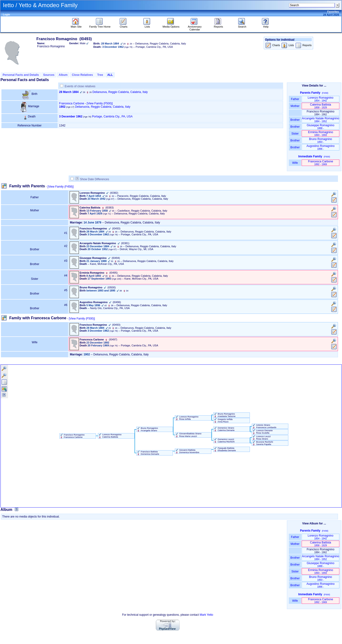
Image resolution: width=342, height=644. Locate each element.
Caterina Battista (321, 106)
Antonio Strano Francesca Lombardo (264, 426)
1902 (62, 107)
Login (6, 15)
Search (242, 25)
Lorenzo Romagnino (321, 99)
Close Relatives (82, 75)
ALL (110, 75)
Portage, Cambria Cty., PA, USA (112, 116)
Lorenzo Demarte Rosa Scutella (262, 432)
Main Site (76, 25)
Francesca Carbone (72, 103)
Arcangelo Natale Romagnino (321, 120)
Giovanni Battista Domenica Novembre (187, 451)
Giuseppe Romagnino (321, 127)
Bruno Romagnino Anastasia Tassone (224, 415)
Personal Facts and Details (21, 75)
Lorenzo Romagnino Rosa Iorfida (187, 418)
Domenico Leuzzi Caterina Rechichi (224, 441)
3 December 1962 (71, 116)
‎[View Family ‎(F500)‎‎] (100, 103)
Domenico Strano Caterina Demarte (224, 429)
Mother (295, 106)
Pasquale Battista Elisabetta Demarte (225, 449)
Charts (124, 25)
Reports (218, 25)
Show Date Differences (92, 179)
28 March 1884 (69, 92)
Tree (100, 75)
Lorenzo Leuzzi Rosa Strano (261, 438)
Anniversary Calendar (195, 27)
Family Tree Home (100, 25)
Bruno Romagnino (321, 140)
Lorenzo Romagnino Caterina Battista (110, 436)
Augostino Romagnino (321, 147)
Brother (295, 120)
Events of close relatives (80, 86)
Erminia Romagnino (321, 133)
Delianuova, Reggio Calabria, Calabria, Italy (120, 92)
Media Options (171, 25)
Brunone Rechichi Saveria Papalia (263, 443)
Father (295, 99)
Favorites (333, 12)
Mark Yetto (207, 615)
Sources (49, 75)
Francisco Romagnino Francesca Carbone (72, 436)
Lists (147, 25)
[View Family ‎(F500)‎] (82, 319)
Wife (295, 163)
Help (266, 25)
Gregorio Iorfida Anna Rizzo (223, 421)
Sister (295, 134)
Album (63, 75)
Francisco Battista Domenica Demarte (148, 453)
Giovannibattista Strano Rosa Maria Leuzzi (188, 435)
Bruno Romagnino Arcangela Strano (147, 429)
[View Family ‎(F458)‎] (61, 187)
